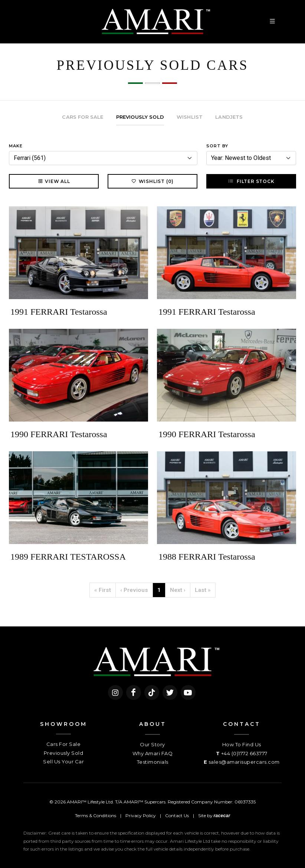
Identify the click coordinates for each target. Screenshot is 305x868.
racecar (222, 816)
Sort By (217, 146)
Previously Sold (64, 753)
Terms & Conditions (96, 815)
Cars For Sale (64, 744)
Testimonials (153, 762)
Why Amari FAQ (153, 753)
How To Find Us (242, 744)
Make (16, 146)
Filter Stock (251, 181)
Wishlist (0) (153, 181)
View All (54, 181)
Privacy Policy (141, 815)
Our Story (152, 744)
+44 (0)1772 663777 (244, 753)
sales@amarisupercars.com (244, 762)
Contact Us (177, 815)
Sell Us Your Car (63, 761)
